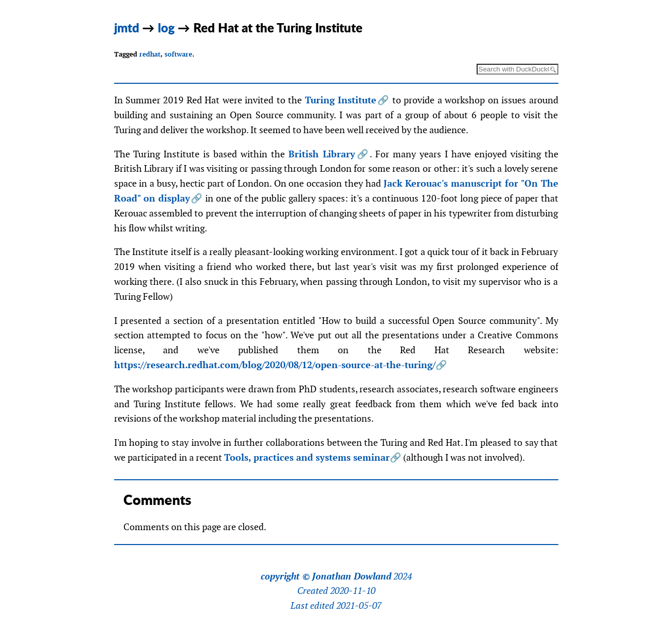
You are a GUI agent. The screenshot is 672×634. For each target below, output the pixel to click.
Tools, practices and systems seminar (307, 457)
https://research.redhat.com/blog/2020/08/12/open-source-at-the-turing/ (275, 365)
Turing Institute (341, 100)
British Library (322, 154)
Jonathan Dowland (352, 576)
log (166, 28)
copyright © (285, 576)
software (178, 54)
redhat (150, 54)
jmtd (127, 28)
